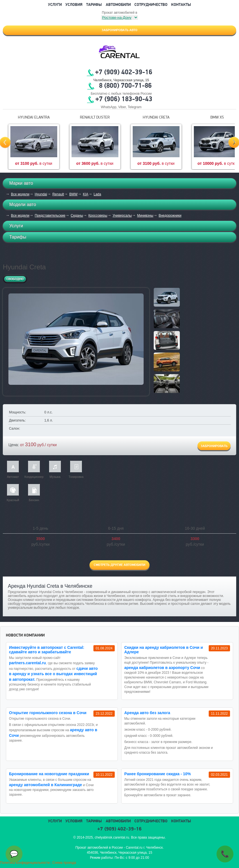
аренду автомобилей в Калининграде (45, 785)
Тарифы (94, 5)
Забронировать (214, 446)
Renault (58, 194)
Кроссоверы (98, 216)
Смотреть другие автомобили (119, 565)
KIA (85, 194)
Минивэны (145, 216)
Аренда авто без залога (147, 713)
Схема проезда (64, 863)
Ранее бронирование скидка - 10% (158, 774)
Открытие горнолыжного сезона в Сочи (48, 713)
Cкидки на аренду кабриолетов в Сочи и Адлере (164, 650)
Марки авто (21, 183)
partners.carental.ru (27, 663)
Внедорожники (170, 216)
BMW (73, 194)
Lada (97, 194)
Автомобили (118, 5)
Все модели (20, 194)
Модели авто (23, 204)
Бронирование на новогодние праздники (49, 774)
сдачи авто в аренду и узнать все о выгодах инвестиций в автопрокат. (53, 674)
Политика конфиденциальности (25, 863)
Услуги (55, 5)
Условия (74, 5)
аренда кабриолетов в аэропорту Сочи (162, 668)
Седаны (77, 216)
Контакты (181, 5)
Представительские (50, 216)
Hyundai (41, 194)
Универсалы (122, 216)
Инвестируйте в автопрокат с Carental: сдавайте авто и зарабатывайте (47, 650)
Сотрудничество (151, 5)
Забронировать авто (119, 30)
